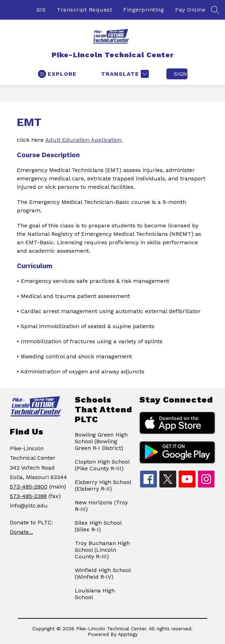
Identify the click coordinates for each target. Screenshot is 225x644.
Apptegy (128, 634)
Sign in (181, 74)
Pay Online (190, 10)
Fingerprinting (144, 10)
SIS (41, 10)
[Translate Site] (124, 74)
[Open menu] (57, 74)
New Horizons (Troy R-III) (101, 506)
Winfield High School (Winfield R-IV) (103, 573)
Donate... (21, 532)
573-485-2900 (29, 487)
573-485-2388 (28, 496)
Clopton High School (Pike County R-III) (102, 465)
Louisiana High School (95, 594)
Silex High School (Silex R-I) (98, 526)
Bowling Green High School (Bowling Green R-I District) (101, 441)
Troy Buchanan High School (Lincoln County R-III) (102, 550)
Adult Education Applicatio (82, 140)
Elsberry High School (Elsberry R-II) (103, 485)
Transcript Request (84, 10)
